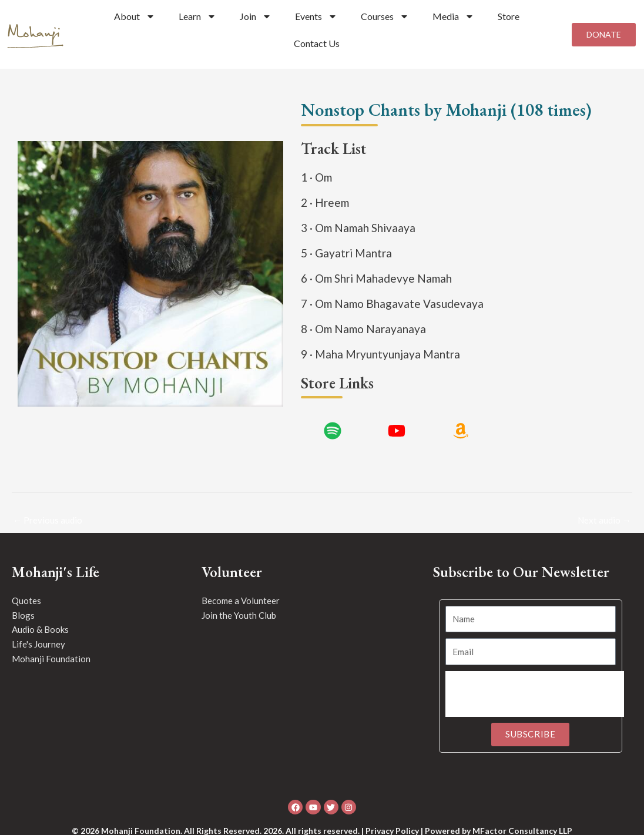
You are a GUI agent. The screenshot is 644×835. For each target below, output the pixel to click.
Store (509, 16)
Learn (197, 16)
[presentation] (535, 694)
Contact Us (317, 43)
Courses (385, 16)
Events (316, 16)
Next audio (604, 520)
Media (453, 16)
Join (256, 16)
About (135, 16)
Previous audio (48, 520)
